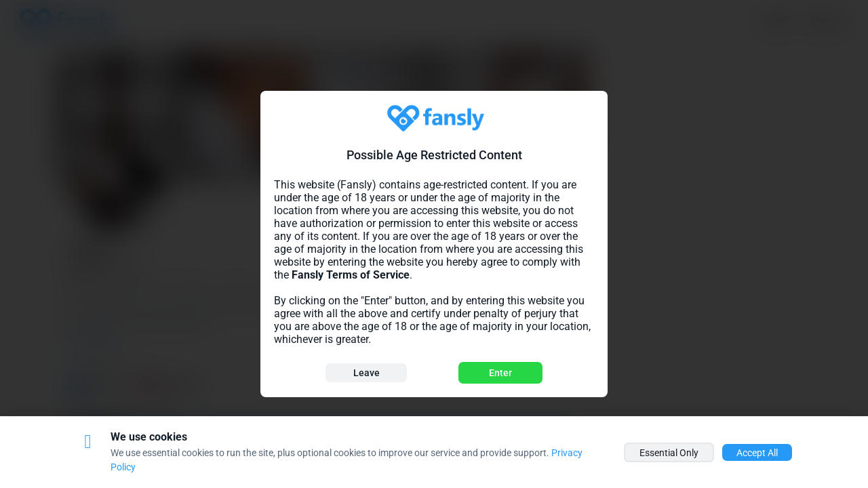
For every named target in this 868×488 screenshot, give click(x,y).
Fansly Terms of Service (351, 275)
